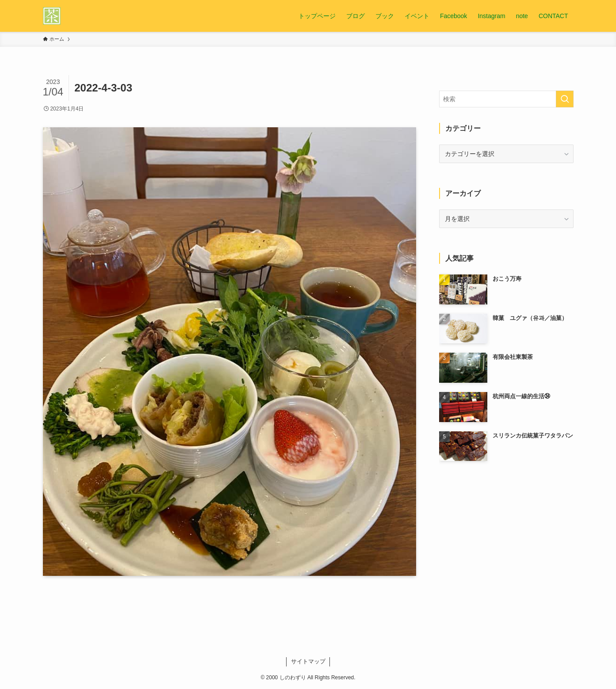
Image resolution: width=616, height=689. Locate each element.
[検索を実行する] (565, 99)
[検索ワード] (506, 99)
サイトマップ (308, 661)
